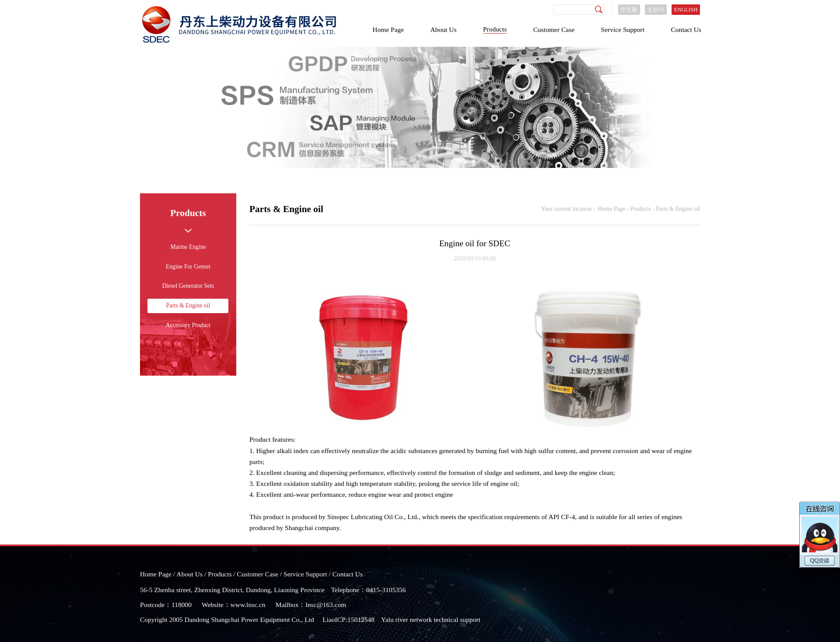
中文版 (629, 10)
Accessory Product (188, 325)
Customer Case (554, 30)
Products (495, 29)
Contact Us (686, 30)
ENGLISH (686, 10)
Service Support (623, 30)
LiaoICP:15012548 (348, 619)
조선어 (656, 10)
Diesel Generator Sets (188, 286)
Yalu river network (407, 619)
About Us (444, 30)
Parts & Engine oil (188, 305)
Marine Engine (188, 247)
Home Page (388, 30)
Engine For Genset (188, 267)
